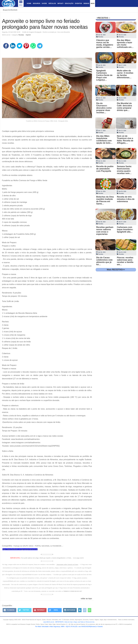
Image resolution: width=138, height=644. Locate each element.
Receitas (21, 35)
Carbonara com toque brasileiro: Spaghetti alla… (125, 229)
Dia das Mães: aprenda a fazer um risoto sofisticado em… (125, 44)
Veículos (52, 3)
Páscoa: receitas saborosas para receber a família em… (125, 261)
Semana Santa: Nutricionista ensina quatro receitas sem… (124, 170)
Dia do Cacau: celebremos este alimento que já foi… (104, 261)
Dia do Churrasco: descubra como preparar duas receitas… (104, 108)
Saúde (44, 3)
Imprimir (28, 35)
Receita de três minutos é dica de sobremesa (126, 199)
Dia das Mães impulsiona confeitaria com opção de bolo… (104, 139)
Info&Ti (60, 3)
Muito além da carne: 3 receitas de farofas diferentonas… (125, 74)
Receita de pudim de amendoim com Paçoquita (105, 169)
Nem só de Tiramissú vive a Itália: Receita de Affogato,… (125, 139)
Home (29, 3)
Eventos (78, 3)
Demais (86, 3)
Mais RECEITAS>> (116, 270)
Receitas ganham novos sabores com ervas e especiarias (105, 231)
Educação (69, 3)
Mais (93, 3)
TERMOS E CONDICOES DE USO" (73, 591)
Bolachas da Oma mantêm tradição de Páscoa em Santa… (105, 200)
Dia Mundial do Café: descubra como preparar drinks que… (124, 107)
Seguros (36, 3)
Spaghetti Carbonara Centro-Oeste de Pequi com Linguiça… (104, 75)
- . (74, 622)
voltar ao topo (86, 599)
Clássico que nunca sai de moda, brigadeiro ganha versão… (105, 44)
